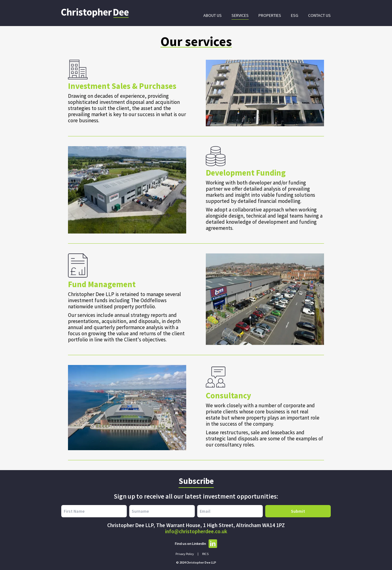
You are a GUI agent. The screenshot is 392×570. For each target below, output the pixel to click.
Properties (270, 15)
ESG (295, 15)
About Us (213, 15)
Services (240, 15)
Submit (298, 511)
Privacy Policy (185, 554)
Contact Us (319, 15)
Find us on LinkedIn (196, 544)
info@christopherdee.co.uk (196, 531)
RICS (205, 554)
